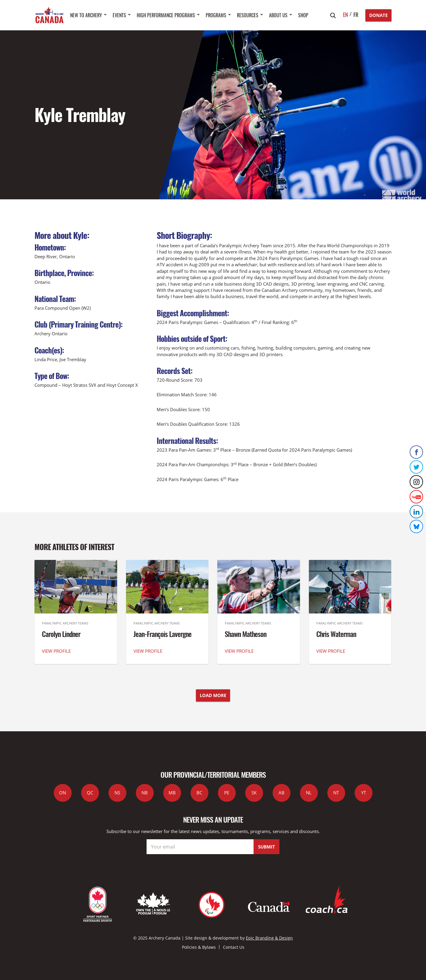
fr (356, 15)
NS (117, 793)
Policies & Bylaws (199, 947)
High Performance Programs (166, 15)
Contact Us (234, 947)
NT (336, 793)
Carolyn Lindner (61, 634)
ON (63, 793)
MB (172, 793)
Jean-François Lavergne (162, 634)
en (346, 15)
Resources (248, 15)
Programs (216, 15)
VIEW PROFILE (56, 651)
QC (90, 793)
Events (119, 15)
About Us (278, 15)
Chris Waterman (336, 634)
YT (364, 793)
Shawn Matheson (246, 634)
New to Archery (86, 15)
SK (254, 793)
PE (227, 793)
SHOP (303, 15)
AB (282, 793)
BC (199, 793)
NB (145, 793)
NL (309, 793)
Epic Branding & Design (269, 938)
